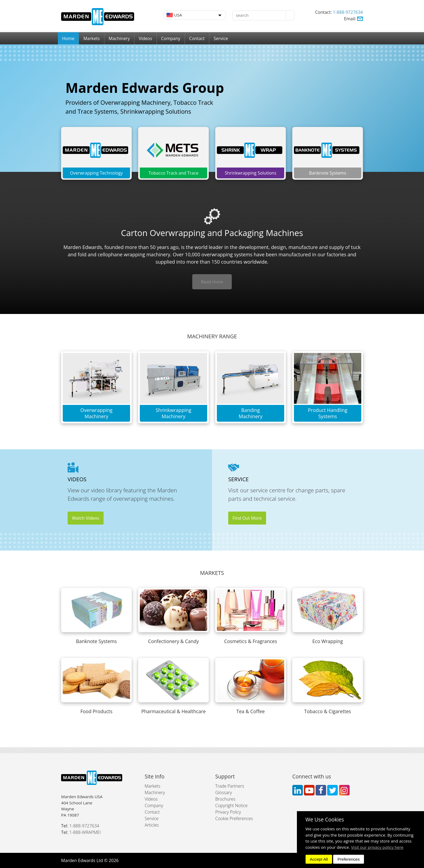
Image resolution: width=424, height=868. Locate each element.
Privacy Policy (228, 812)
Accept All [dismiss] (319, 859)
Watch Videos (86, 518)
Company (171, 38)
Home (68, 38)
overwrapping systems (227, 254)
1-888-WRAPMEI (85, 832)
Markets (92, 38)
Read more (212, 282)
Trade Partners (230, 786)
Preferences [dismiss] (349, 859)
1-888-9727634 (348, 12)
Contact (197, 38)
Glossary (224, 792)
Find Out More (247, 518)
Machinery (119, 38)
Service (221, 38)
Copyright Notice (231, 805)
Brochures (225, 799)
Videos (145, 38)
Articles (152, 825)
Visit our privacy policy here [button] (377, 847)
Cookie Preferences (234, 818)
